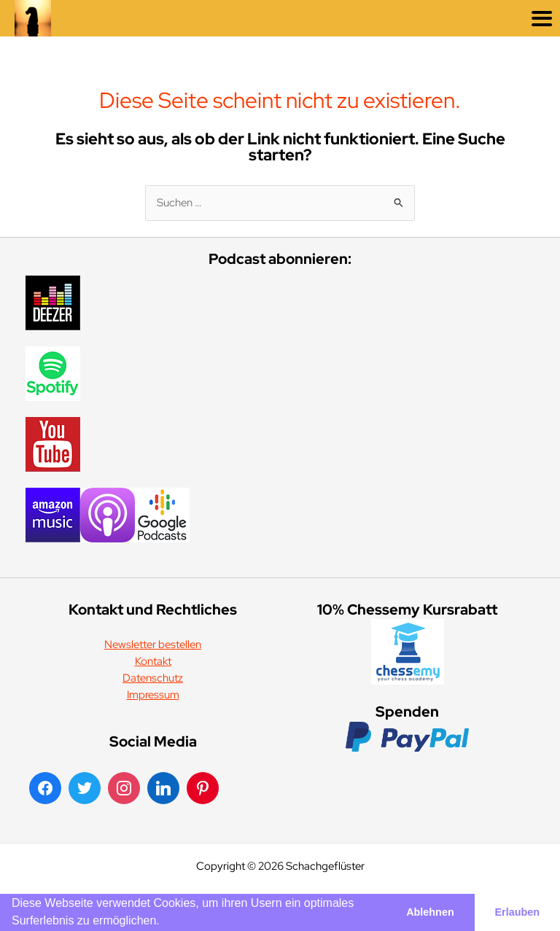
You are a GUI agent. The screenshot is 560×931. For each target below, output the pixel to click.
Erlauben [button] (518, 912)
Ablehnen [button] (430, 912)
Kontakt (153, 661)
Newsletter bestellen (153, 644)
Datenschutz (153, 678)
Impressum (153, 694)
